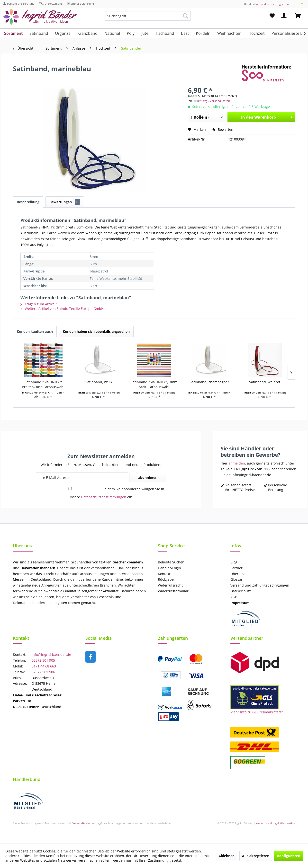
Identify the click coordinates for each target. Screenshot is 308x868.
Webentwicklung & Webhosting (275, 823)
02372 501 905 (43, 660)
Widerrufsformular (173, 591)
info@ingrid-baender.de (51, 654)
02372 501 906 (43, 672)
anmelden (237, 463)
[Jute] (145, 33)
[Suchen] (186, 16)
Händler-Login (169, 568)
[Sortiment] (13, 33)
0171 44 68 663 (44, 666)
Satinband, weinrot (265, 382)
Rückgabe (166, 579)
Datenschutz (241, 591)
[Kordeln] (203, 33)
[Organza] (63, 33)
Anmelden (263, 4)
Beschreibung (28, 202)
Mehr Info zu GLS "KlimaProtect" (257, 712)
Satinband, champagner (209, 382)
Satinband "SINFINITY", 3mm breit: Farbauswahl (154, 384)
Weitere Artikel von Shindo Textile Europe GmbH (62, 309)
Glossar (236, 579)
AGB (234, 597)
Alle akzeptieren (256, 856)
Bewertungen (65, 202)
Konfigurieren (289, 856)
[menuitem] (148, 18)
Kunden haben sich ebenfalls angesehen (96, 331)
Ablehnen (226, 856)
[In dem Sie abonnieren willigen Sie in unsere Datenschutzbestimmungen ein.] (70, 489)
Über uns (238, 574)
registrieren (284, 4)
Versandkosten (82, 823)
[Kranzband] (87, 33)
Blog (234, 562)
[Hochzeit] (257, 33)
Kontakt (164, 574)
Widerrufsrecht (170, 585)
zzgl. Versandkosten (216, 101)
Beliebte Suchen (171, 562)
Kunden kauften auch (35, 331)
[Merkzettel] (272, 16)
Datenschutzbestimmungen (104, 497)
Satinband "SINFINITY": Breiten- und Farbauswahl (43, 384)
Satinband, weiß (99, 382)
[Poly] (131, 33)
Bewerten (223, 129)
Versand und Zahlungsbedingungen (260, 585)
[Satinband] (39, 33)
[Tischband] (165, 33)
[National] (112, 33)
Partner (236, 568)
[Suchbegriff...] (148, 16)
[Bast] (185, 33)
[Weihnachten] (229, 33)
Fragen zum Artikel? (39, 304)
